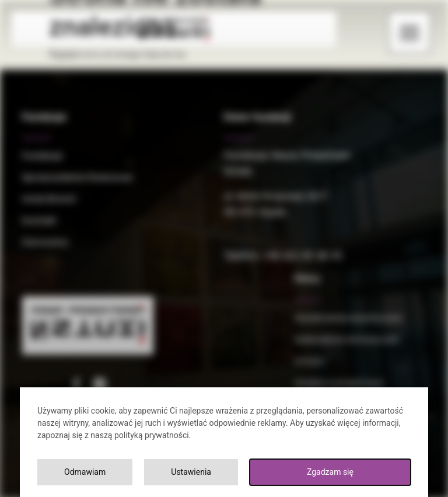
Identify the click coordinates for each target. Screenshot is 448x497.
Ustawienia (191, 472)
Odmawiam (85, 472)
